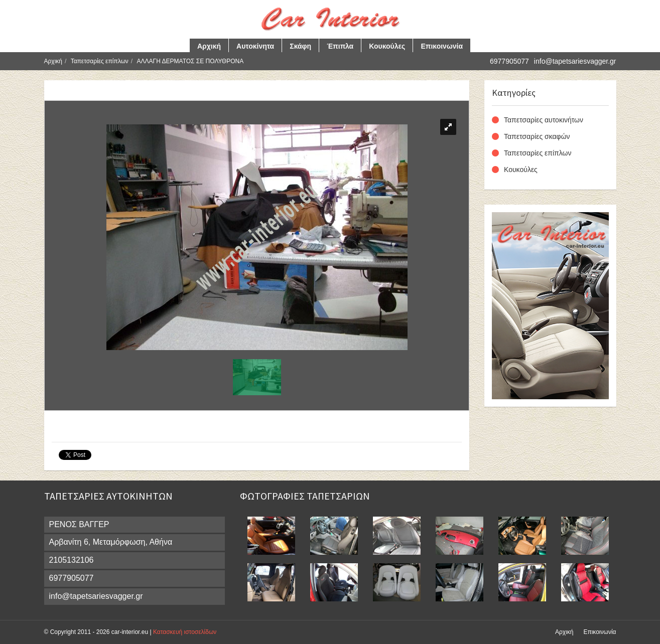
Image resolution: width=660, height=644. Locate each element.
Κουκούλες (387, 46)
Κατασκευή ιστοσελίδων (185, 632)
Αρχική (209, 46)
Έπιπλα (340, 46)
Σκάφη (300, 46)
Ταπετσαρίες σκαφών (537, 136)
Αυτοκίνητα (255, 46)
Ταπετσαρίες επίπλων (100, 61)
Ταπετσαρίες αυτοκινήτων (544, 120)
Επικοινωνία (442, 46)
